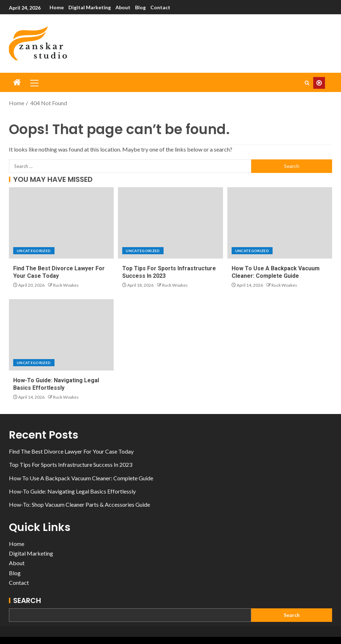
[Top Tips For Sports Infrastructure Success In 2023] (170, 223)
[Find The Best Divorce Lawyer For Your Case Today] (61, 223)
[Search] (307, 83)
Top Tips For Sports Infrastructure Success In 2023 (71, 464)
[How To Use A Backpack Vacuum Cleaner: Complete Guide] (280, 223)
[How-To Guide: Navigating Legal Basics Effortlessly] (61, 335)
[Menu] (34, 83)
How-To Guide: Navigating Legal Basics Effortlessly (72, 491)
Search (27, 600)
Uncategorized (34, 251)
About (123, 7)
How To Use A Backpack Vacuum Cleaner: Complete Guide (81, 478)
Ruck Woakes (66, 285)
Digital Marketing (90, 7)
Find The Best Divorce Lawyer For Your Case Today (71, 451)
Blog (140, 7)
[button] (34, 83)
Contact (160, 7)
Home (57, 7)
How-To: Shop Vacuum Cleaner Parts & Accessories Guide (79, 504)
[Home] (17, 83)
